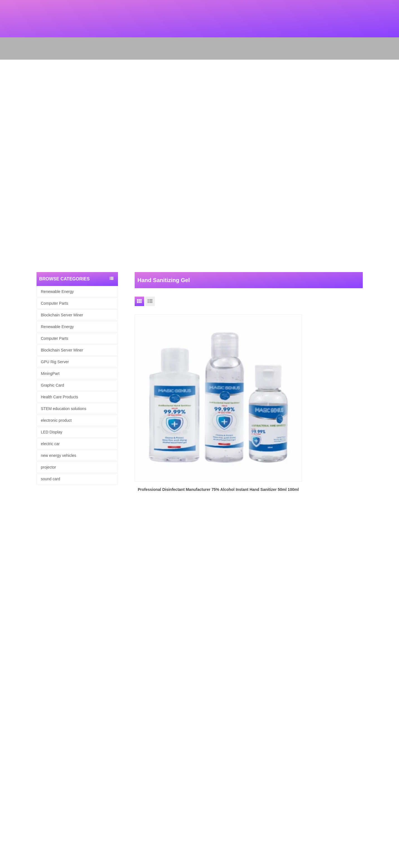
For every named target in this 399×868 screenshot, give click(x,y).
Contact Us (9, 692)
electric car (50, 444)
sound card (51, 479)
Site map (7, 684)
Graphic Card (53, 385)
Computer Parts (55, 303)
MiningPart (50, 374)
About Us (7, 663)
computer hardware (16, 706)
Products (7, 670)
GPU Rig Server (55, 362)
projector (49, 467)
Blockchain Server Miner (62, 315)
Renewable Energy (57, 292)
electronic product (56, 420)
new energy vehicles (59, 455)
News (5, 677)
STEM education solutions (64, 409)
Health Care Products (60, 397)
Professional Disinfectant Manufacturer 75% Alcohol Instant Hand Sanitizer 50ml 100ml (171, 399)
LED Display (52, 432)
